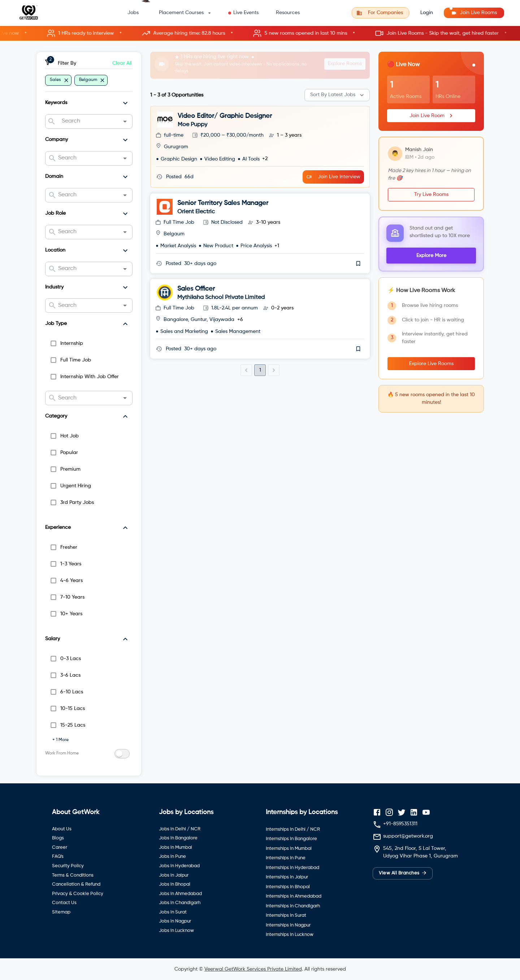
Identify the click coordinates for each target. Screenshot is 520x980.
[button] (260, 33)
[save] (358, 264)
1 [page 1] (260, 370)
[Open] (125, 121)
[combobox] (89, 121)
